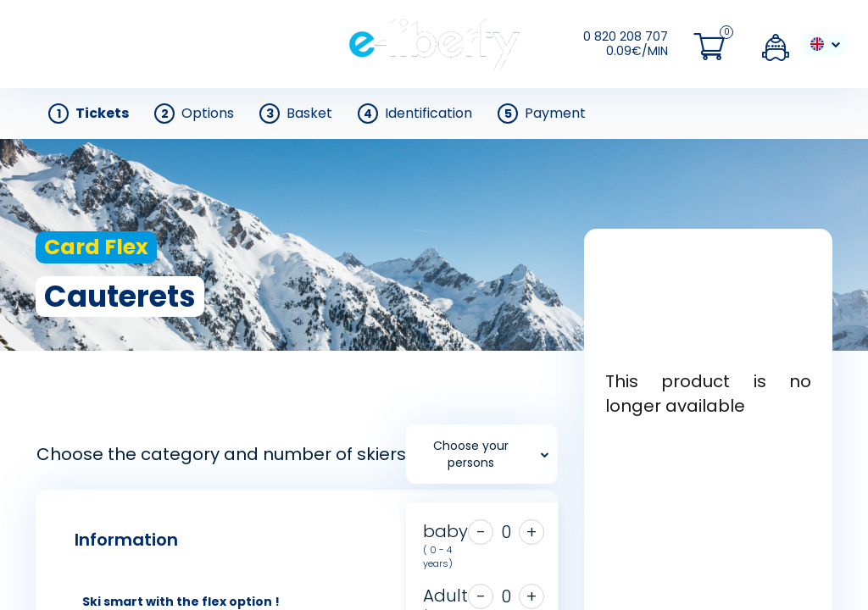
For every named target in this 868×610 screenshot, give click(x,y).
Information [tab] (126, 540)
